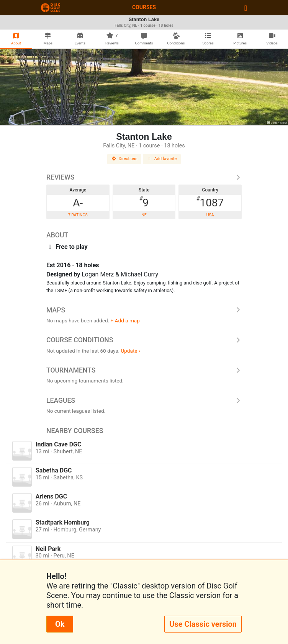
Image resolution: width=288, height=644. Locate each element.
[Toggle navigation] (246, 8)
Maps (144, 310)
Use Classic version (203, 624)
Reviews (144, 177)
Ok (60, 624)
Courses (144, 7)
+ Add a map (125, 320)
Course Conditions (144, 340)
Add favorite (162, 159)
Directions (124, 159)
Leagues (144, 400)
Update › (130, 351)
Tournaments (144, 370)
